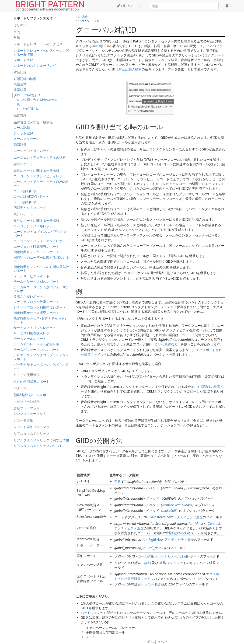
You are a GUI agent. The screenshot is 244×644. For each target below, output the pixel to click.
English (83, 16)
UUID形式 (99, 46)
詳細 (148, 563)
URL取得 (165, 344)
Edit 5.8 (125, 6)
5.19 (81, 21)
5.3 (89, 21)
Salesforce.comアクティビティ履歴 (176, 517)
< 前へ (149, 642)
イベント (153, 488)
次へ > (162, 642)
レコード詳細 (154, 584)
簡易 (163, 563)
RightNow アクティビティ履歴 (171, 539)
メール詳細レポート (185, 556)
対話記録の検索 (130, 69)
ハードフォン (91, 613)
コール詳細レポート (153, 556)
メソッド (153, 498)
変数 (118, 482)
